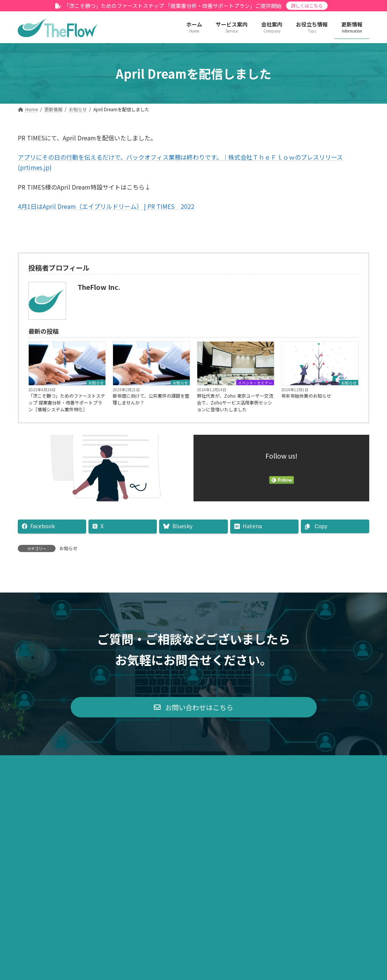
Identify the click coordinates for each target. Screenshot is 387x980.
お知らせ (96, 383)
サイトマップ (245, 848)
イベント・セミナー (255, 383)
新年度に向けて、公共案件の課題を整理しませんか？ (151, 399)
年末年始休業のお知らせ (306, 396)
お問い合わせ (294, 848)
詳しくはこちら (307, 5)
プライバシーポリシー (103, 848)
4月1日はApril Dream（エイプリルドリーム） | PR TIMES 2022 (106, 206)
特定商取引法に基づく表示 (179, 848)
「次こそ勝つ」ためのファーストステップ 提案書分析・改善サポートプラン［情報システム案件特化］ (67, 402)
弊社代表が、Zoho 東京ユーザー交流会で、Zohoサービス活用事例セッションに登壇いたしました (235, 402)
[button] (194, 792)
